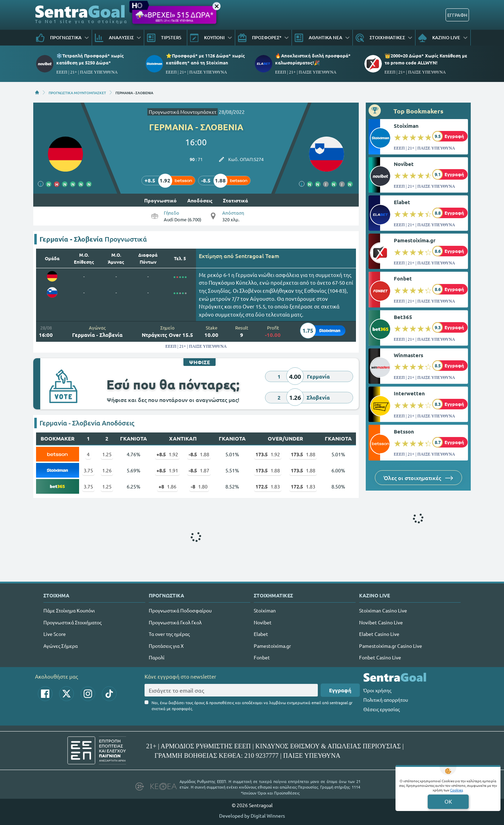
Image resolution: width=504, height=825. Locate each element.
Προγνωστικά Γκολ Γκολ (175, 622)
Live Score (55, 634)
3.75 (88, 470)
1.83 (268, 486)
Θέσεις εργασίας (381, 709)
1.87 (199, 470)
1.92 (167, 454)
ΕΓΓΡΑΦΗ (457, 15)
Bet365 (403, 317)
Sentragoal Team (257, 256)
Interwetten (409, 393)
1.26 (107, 470)
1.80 (199, 486)
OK (448, 801)
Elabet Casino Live (379, 634)
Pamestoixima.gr (415, 240)
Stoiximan (406, 126)
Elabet (402, 202)
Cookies (456, 790)
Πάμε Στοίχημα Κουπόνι (69, 610)
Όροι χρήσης (377, 690)
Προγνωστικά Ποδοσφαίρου (180, 610)
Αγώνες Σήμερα (61, 646)
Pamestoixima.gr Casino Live (391, 646)
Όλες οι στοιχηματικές (418, 478)
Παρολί (157, 657)
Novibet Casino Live (381, 622)
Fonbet (403, 278)
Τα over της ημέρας (169, 634)
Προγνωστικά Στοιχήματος (72, 622)
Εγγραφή (340, 690)
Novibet (404, 164)
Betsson (404, 431)
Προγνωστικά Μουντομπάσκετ (183, 112)
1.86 (167, 486)
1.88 (199, 454)
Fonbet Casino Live (380, 657)
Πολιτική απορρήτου (386, 700)
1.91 (167, 470)
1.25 (107, 454)
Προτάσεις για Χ (166, 646)
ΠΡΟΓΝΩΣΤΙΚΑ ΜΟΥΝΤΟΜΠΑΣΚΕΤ (77, 92)
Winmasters (408, 355)
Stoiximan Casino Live (383, 610)
